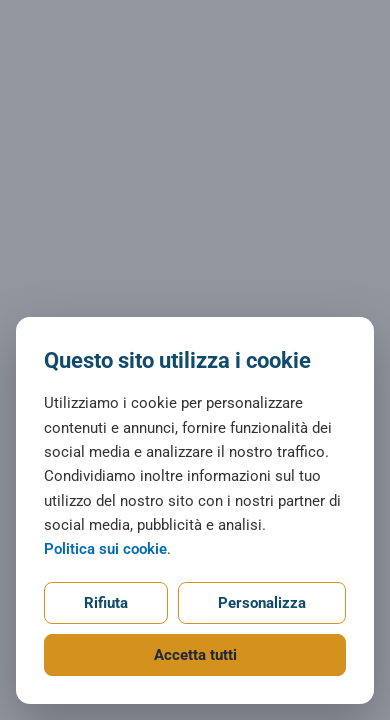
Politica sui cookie (105, 549)
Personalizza (262, 603)
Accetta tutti (195, 655)
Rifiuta (106, 603)
